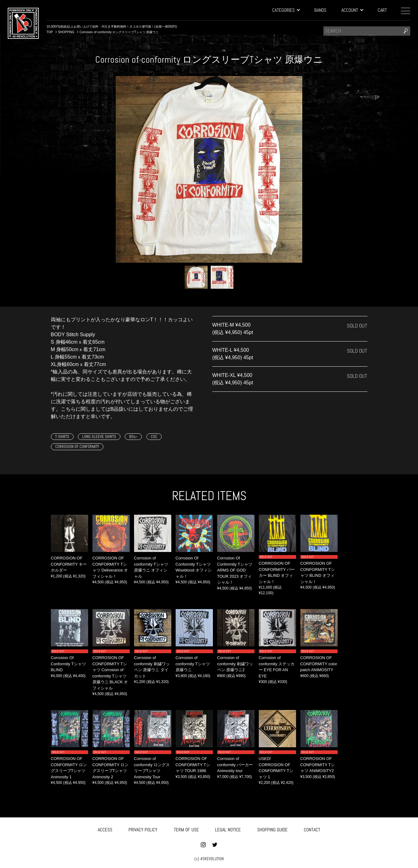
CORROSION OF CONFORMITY (77, 447)
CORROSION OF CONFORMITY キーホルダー (69, 564)
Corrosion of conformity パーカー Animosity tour (235, 765)
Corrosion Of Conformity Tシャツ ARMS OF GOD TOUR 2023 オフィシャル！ (235, 570)
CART (382, 10)
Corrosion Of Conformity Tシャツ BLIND (68, 664)
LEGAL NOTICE (228, 829)
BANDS (320, 10)
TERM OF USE (186, 829)
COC (154, 437)
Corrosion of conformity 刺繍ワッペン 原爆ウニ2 (235, 664)
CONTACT (312, 829)
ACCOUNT (352, 10)
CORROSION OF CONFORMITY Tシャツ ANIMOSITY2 (318, 765)
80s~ (133, 437)
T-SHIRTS (62, 437)
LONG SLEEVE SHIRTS (99, 437)
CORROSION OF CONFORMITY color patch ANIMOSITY (319, 664)
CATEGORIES (286, 10)
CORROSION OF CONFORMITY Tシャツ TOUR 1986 (193, 765)
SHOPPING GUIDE (272, 829)
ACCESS (105, 829)
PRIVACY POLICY (143, 829)
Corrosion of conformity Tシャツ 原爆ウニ (193, 664)
